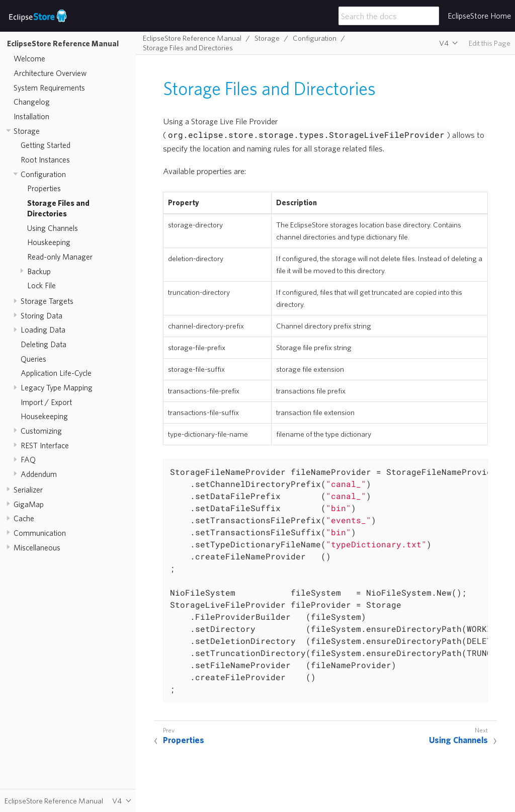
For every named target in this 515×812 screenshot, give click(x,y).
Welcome (29, 58)
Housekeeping (44, 416)
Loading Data (43, 330)
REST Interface (45, 445)
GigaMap (29, 504)
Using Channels (53, 228)
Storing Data (41, 315)
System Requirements (49, 88)
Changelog (32, 102)
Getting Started (46, 145)
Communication (40, 533)
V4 (444, 43)
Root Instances (45, 159)
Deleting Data (44, 344)
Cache (24, 518)
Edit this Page (490, 43)
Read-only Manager (60, 257)
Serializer (28, 490)
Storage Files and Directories (188, 48)
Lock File (41, 285)
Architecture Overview (50, 73)
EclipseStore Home (479, 16)
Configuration (43, 174)
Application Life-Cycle (56, 373)
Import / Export (46, 402)
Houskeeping (49, 242)
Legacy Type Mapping (57, 387)
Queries (33, 359)
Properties (44, 188)
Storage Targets (47, 301)
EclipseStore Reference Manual (63, 43)
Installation (31, 116)
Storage (27, 131)
